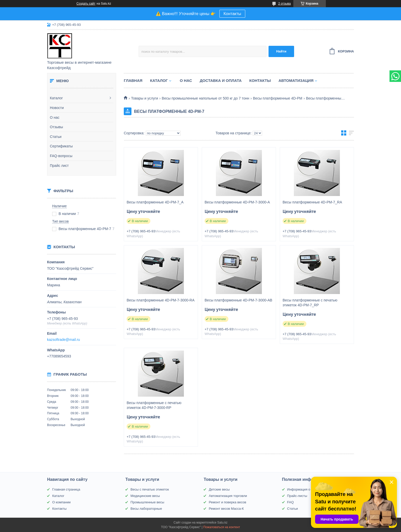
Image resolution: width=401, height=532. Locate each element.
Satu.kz (222, 523)
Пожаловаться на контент (222, 527)
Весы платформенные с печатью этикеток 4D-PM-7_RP (310, 303)
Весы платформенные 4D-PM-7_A (155, 202)
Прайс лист (59, 166)
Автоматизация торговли (228, 496)
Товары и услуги (144, 98)
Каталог (56, 98)
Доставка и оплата (221, 80)
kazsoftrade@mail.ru (64, 340)
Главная (133, 80)
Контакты (232, 14)
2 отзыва (285, 4)
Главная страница (66, 489)
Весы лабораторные (146, 509)
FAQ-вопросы (61, 156)
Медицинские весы (145, 496)
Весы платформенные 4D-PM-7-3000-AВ (238, 300)
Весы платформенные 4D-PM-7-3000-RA (160, 300)
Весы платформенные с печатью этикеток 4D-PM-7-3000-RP (154, 405)
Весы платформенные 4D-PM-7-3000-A (237, 202)
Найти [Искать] (281, 51)
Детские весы (219, 489)
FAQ (291, 502)
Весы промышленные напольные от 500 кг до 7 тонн (206, 98)
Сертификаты (61, 146)
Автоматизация (296, 80)
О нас (55, 117)
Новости (57, 108)
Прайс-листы (297, 496)
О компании (61, 502)
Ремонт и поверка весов (227, 502)
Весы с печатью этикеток (150, 489)
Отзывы (56, 127)
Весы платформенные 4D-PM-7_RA (312, 202)
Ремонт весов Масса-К (226, 509)
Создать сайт (86, 4)
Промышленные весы (147, 502)
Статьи (56, 137)
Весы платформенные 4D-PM (278, 98)
